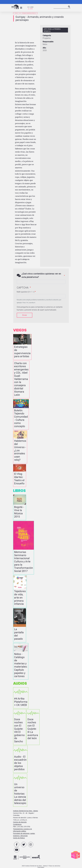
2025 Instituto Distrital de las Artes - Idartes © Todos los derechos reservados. (41, 866)
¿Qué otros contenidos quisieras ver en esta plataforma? (41, 275)
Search (69, 8)
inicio (16, 13)
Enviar (25, 315)
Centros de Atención (20, 822)
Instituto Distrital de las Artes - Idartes (26, 811)
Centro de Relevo (19, 838)
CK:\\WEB (30, 7)
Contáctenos (17, 824)
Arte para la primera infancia (29, 13)
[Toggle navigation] (21, 8)
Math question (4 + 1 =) (26, 292)
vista (22, 347)
